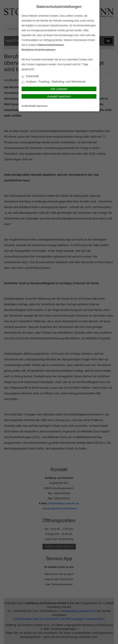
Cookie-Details (29, 106)
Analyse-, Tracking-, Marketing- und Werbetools (54, 82)
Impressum (42, 106)
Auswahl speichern (59, 96)
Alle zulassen (59, 89)
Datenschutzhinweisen (51, 45)
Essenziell (30, 76)
